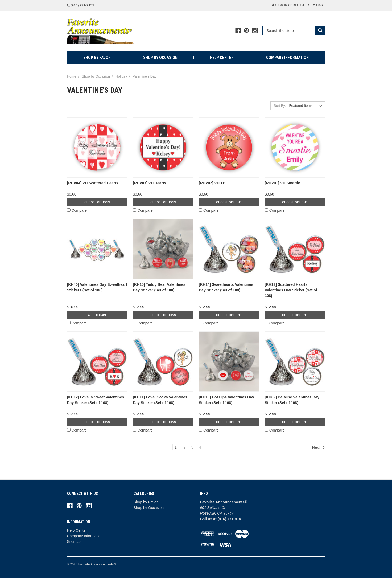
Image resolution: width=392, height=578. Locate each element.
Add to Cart (97, 315)
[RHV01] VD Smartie (282, 183)
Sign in (280, 5)
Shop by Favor (97, 58)
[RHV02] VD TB (212, 183)
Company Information (287, 58)
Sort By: (280, 106)
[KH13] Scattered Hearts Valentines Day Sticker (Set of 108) (291, 290)
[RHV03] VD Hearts (149, 183)
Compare (77, 210)
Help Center (222, 58)
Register (301, 5)
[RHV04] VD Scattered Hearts (93, 183)
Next (319, 447)
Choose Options (97, 202)
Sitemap (74, 542)
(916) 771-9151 (81, 5)
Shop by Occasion (160, 58)
